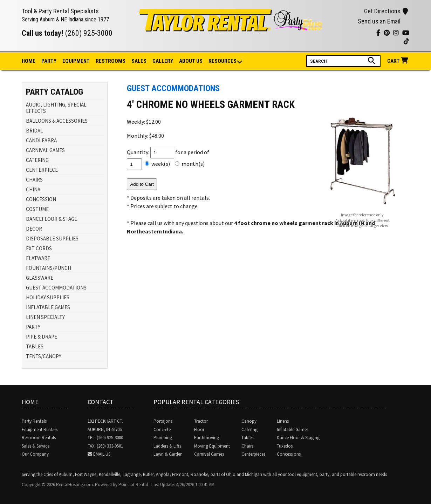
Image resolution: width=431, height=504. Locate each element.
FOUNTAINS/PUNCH (49, 268)
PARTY (33, 327)
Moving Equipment (212, 446)
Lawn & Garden (168, 454)
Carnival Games (209, 454)
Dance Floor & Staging (298, 438)
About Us (191, 61)
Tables (247, 438)
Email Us (102, 454)
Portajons (163, 421)
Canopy (249, 421)
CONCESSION (41, 199)
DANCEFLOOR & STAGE (52, 219)
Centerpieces (253, 454)
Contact (101, 402)
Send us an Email (379, 21)
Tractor (201, 421)
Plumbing (163, 438)
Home (29, 61)
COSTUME (37, 209)
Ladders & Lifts (167, 446)
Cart (398, 61)
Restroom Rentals (39, 438)
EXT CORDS (39, 248)
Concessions (289, 454)
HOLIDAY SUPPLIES (48, 297)
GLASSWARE (40, 278)
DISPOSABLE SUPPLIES (52, 239)
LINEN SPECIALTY (45, 317)
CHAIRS (34, 180)
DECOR (34, 229)
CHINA (33, 189)
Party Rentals (34, 421)
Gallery (163, 61)
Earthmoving (207, 438)
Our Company (35, 454)
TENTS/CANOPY (44, 356)
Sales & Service (36, 446)
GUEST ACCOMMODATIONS (56, 288)
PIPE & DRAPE (42, 337)
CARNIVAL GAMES (45, 150)
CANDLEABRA (41, 140)
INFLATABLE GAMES (48, 307)
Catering (249, 430)
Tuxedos (285, 446)
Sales (139, 61)
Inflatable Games (293, 430)
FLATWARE (38, 258)
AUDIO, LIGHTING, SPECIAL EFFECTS (56, 108)
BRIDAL (35, 131)
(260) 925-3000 (89, 33)
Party (49, 61)
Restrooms (111, 61)
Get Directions (386, 11)
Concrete (162, 430)
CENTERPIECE (42, 170)
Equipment (76, 61)
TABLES (35, 346)
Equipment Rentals (40, 430)
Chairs (247, 446)
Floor (199, 430)
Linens (283, 421)
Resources (223, 62)
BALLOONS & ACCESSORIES (57, 121)
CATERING (37, 160)
